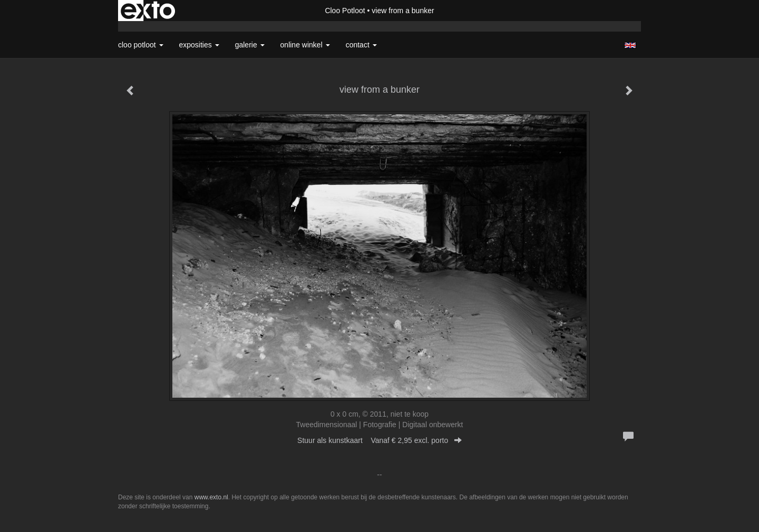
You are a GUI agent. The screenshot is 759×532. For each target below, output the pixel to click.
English (630, 45)
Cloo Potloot (345, 11)
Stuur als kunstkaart (379, 440)
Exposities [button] (199, 45)
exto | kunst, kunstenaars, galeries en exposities (148, 11)
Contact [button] (361, 45)
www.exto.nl (211, 497)
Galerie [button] (250, 45)
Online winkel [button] (305, 45)
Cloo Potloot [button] (141, 45)
